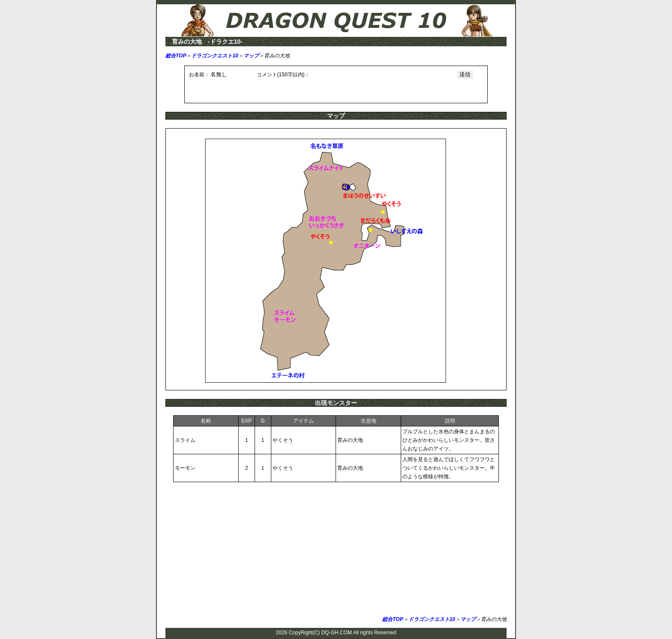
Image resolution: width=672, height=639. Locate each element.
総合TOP (176, 56)
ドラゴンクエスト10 (214, 56)
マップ (251, 56)
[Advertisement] (336, 551)
